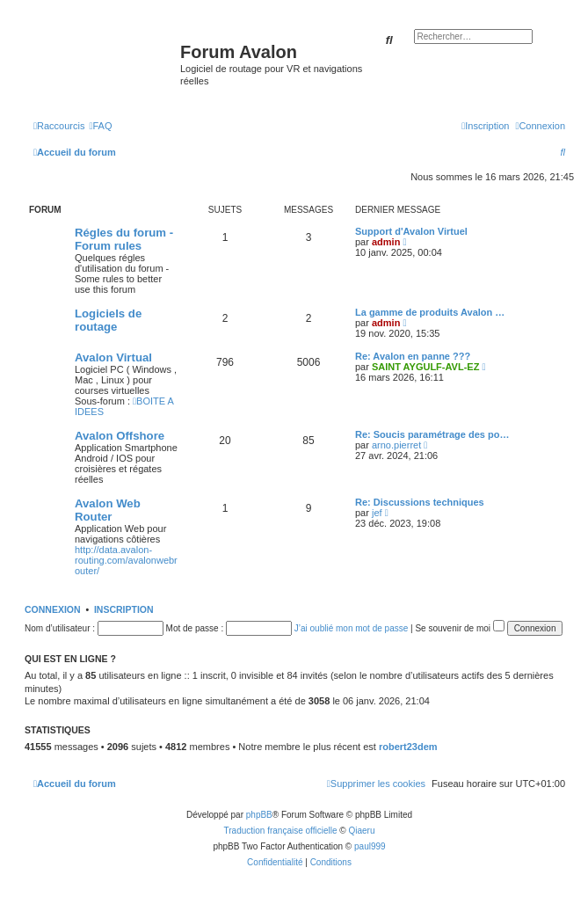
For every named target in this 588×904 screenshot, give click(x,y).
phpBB (259, 815)
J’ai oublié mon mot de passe (352, 628)
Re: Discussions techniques (420, 502)
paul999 (370, 846)
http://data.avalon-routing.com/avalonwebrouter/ (126, 560)
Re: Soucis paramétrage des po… (432, 434)
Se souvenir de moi (459, 628)
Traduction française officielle (281, 831)
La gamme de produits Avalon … (430, 312)
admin (386, 242)
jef (377, 513)
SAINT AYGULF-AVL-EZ (425, 367)
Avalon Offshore (120, 436)
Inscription (124, 609)
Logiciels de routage (108, 320)
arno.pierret (396, 445)
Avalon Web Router (108, 510)
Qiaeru (361, 831)
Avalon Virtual (113, 357)
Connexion (53, 609)
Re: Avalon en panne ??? (413, 356)
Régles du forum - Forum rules (124, 239)
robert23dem (408, 747)
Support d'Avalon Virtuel (411, 231)
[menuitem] (100, 126)
